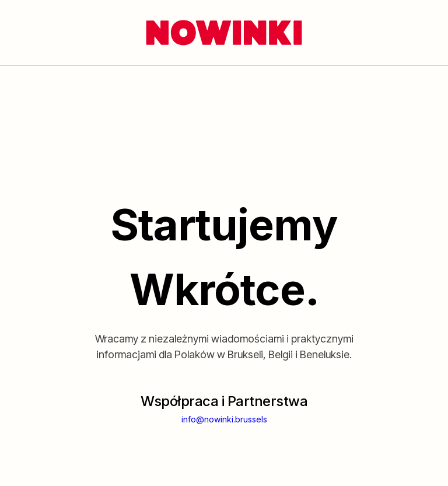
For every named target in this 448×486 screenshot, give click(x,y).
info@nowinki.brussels (224, 419)
